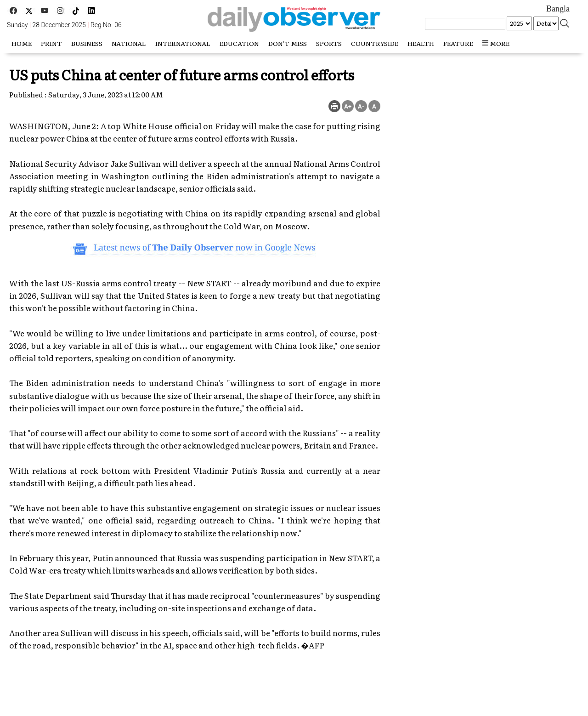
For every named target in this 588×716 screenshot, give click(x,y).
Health (421, 43)
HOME (22, 43)
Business (87, 43)
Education (239, 43)
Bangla (558, 9)
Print (51, 43)
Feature (458, 43)
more (496, 43)
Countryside (375, 43)
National (129, 43)
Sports (329, 43)
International (183, 43)
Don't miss (288, 43)
